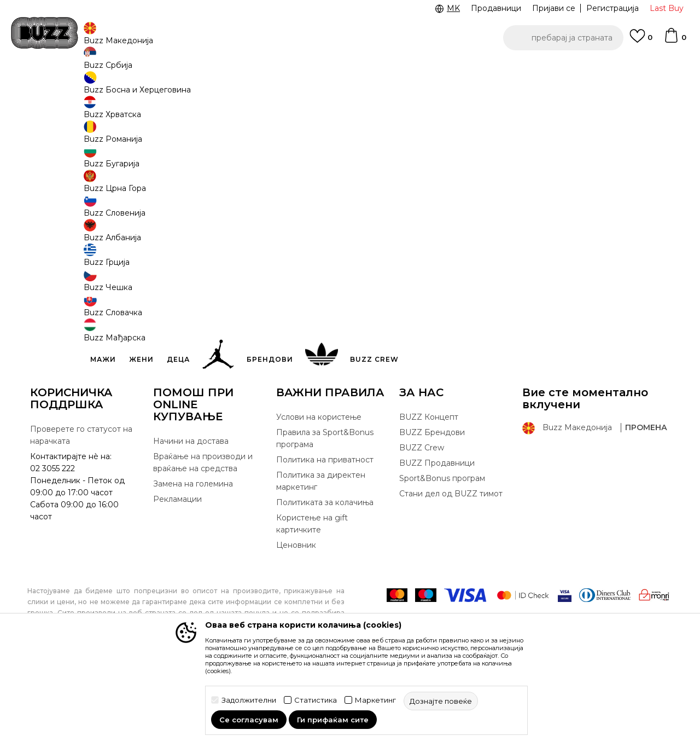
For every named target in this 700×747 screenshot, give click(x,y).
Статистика (316, 700)
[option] (350, 71)
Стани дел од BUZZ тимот (451, 575)
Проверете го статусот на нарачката (81, 516)
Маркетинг (375, 700)
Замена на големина (193, 565)
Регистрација (612, 8)
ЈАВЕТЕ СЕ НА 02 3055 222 (212, 70)
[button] (563, 38)
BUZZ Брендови (432, 513)
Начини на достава (191, 522)
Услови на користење (319, 498)
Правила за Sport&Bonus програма (325, 519)
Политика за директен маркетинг (321, 562)
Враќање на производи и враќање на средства (203, 543)
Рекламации (177, 580)
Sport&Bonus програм (442, 559)
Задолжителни (249, 700)
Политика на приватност (325, 541)
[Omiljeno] (641, 41)
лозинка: (121, 230)
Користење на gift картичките (312, 605)
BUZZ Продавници (437, 544)
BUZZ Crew (422, 529)
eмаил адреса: (128, 191)
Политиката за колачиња (325, 583)
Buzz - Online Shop (59, 88)
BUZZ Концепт (429, 498)
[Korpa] (675, 40)
